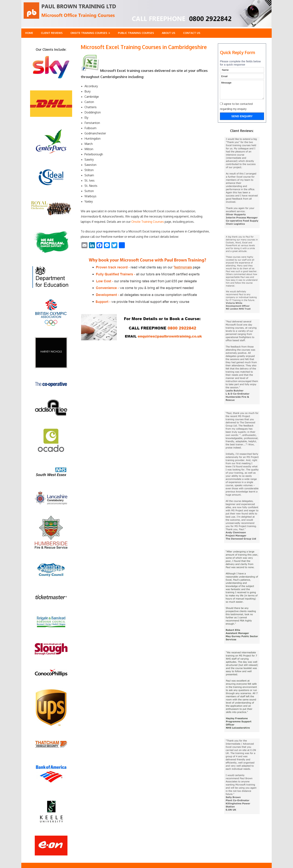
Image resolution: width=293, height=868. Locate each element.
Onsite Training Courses (89, 33)
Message (242, 90)
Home (29, 33)
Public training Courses (136, 33)
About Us (169, 33)
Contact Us (192, 33)
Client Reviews (52, 33)
